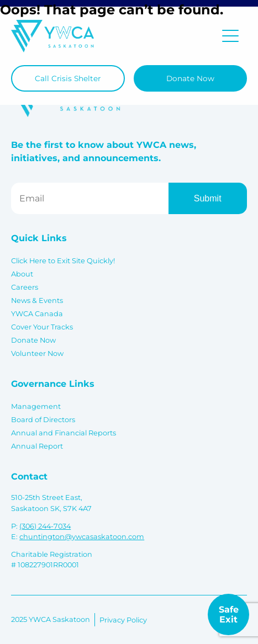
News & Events (37, 300)
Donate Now (190, 78)
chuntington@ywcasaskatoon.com (82, 537)
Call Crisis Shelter (68, 78)
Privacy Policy (123, 620)
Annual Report (37, 446)
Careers (25, 287)
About (22, 274)
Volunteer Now (37, 353)
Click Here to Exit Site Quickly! (63, 261)
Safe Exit (229, 614)
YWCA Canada (37, 314)
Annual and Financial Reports (64, 433)
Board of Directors (43, 420)
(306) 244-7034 (45, 526)
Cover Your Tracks (42, 327)
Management (36, 406)
